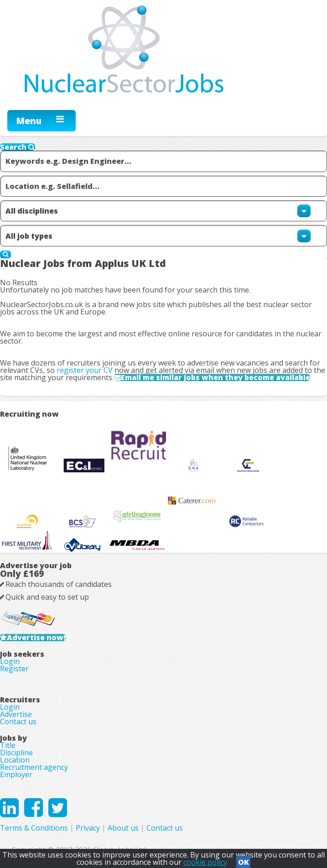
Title (8, 745)
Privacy (88, 828)
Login (10, 661)
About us (123, 828)
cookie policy (205, 862)
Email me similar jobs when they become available (215, 377)
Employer (16, 774)
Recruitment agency (34, 767)
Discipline (16, 753)
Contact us (18, 722)
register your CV (85, 370)
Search (18, 147)
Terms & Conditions (34, 828)
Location (15, 760)
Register (14, 669)
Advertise (16, 714)
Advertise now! (36, 638)
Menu (29, 121)
